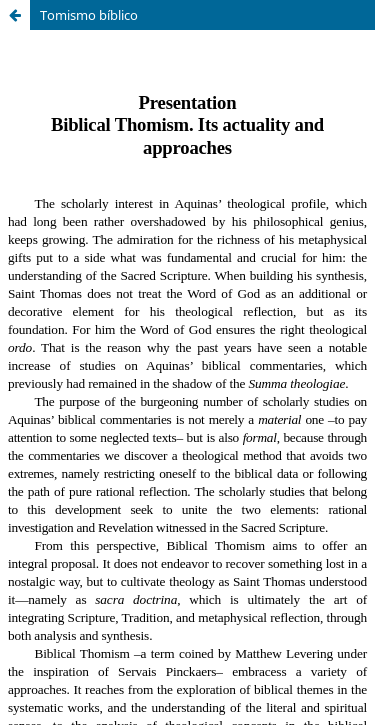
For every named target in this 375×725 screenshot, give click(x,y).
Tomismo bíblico (89, 15)
